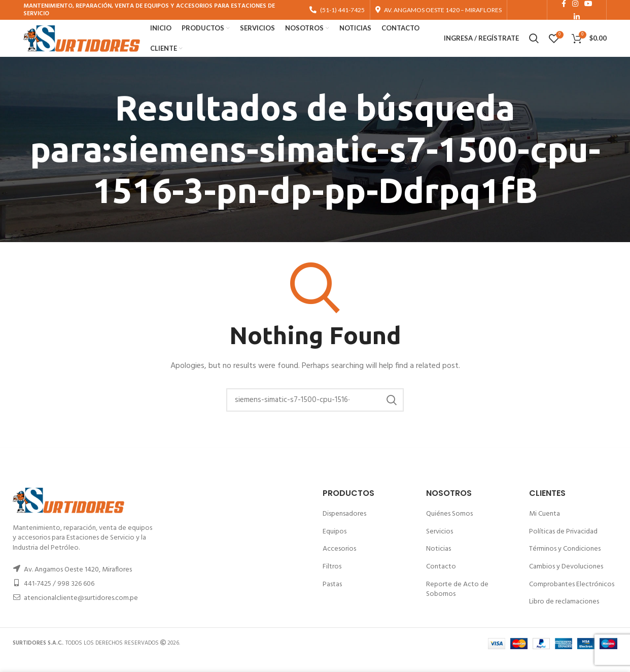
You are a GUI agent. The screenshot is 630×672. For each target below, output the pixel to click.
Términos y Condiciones (565, 562)
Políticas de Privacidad (563, 544)
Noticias (439, 562)
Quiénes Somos (449, 527)
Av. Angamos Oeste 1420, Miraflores (78, 582)
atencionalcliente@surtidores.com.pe (81, 611)
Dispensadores (344, 527)
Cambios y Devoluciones (566, 579)
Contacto (441, 579)
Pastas (332, 597)
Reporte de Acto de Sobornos (457, 602)
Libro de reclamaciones (564, 614)
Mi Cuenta (545, 527)
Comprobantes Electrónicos (572, 597)
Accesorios (339, 562)
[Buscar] (315, 413)
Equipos (335, 544)
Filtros (332, 579)
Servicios (440, 544)
